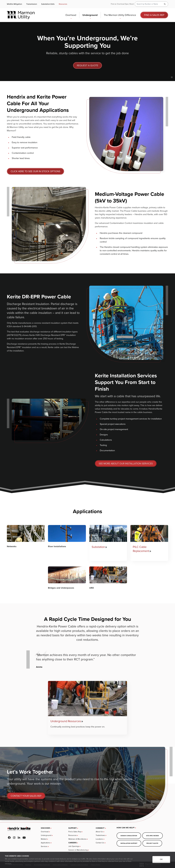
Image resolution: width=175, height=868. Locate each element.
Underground (90, 16)
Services (44, 846)
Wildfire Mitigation (14, 4)
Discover (45, 828)
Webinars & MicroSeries (77, 839)
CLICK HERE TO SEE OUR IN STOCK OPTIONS (35, 171)
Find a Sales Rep (154, 15)
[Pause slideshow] (172, 77)
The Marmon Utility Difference (120, 16)
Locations (99, 839)
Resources (63, 4)
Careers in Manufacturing (78, 850)
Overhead (71, 16)
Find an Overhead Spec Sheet (122, 4)
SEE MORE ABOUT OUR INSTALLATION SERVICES (126, 464)
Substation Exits (48, 4)
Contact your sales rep (26, 796)
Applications (45, 843)
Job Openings (74, 846)
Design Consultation (129, 836)
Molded (44, 839)
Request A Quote (87, 65)
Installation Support (129, 843)
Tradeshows (100, 835)
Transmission (32, 4)
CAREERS (72, 843)
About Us (99, 832)
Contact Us (100, 843)
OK (161, 859)
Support (73, 828)
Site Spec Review (152, 836)
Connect (100, 828)
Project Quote (152, 843)
